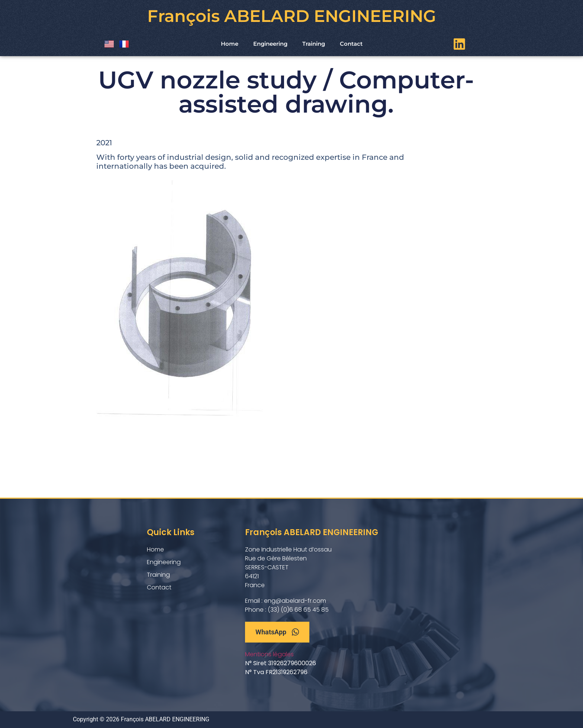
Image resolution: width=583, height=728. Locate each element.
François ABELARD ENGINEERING (292, 16)
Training (314, 44)
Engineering (270, 44)
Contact (351, 44)
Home (230, 44)
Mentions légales (269, 654)
